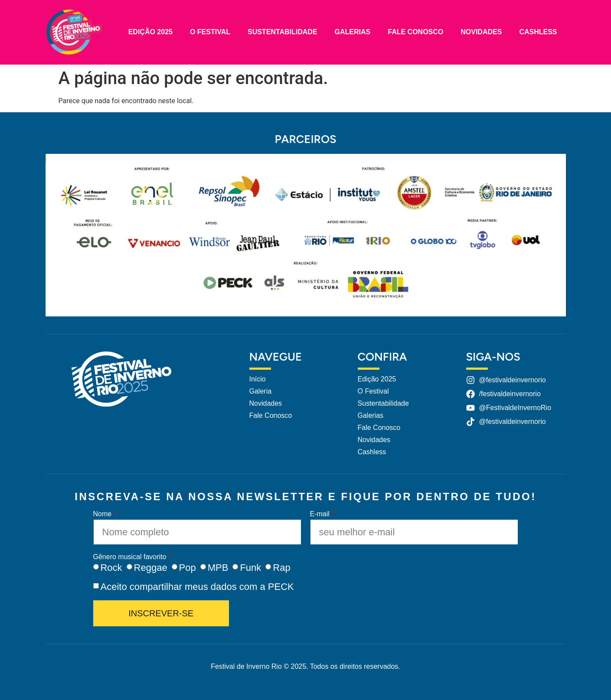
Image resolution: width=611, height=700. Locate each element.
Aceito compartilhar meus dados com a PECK (197, 587)
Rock (111, 568)
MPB (218, 568)
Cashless (538, 32)
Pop (188, 568)
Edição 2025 (150, 32)
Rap (281, 568)
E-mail (321, 514)
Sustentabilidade (283, 32)
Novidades (481, 32)
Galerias (353, 32)
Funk (250, 568)
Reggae (151, 568)
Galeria (261, 391)
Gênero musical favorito (131, 557)
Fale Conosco (415, 32)
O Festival (210, 32)
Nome (103, 514)
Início (258, 379)
